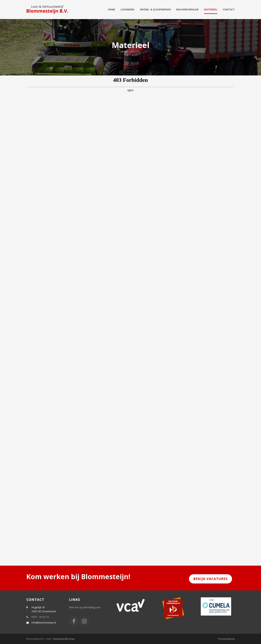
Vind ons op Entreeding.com (85, 607)
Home (125, 52)
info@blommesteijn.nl (44, 623)
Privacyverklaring (226, 639)
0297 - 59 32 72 (40, 617)
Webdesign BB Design (64, 639)
